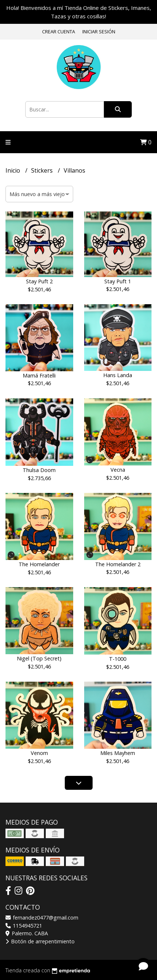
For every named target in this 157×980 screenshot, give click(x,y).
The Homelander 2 (118, 564)
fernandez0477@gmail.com (42, 918)
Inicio (14, 170)
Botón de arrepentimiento (40, 941)
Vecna (118, 470)
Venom (39, 753)
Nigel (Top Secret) (39, 658)
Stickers (43, 170)
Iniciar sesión (99, 32)
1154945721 (24, 926)
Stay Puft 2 (39, 281)
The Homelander (39, 564)
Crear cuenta (59, 32)
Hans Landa (118, 375)
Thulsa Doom (39, 470)
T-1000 (118, 659)
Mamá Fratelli (39, 375)
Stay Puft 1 (118, 281)
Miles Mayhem (118, 753)
